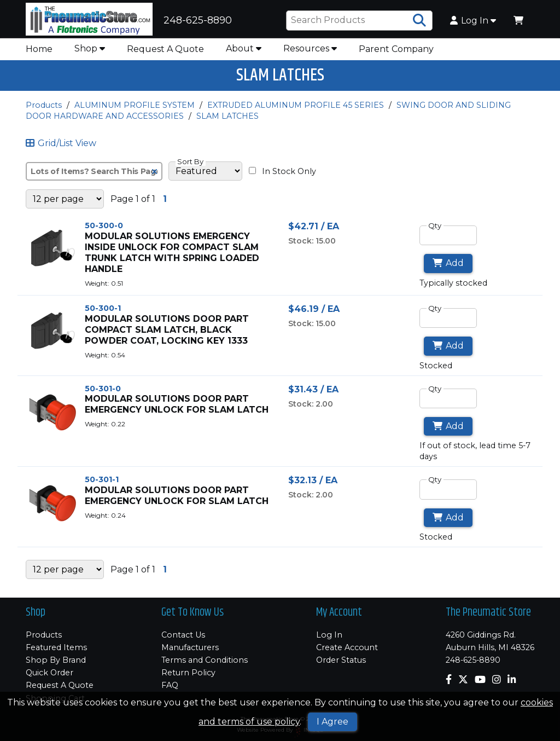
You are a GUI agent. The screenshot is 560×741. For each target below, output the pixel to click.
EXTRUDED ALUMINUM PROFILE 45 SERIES (296, 111)
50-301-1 (102, 485)
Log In (473, 24)
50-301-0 (103, 395)
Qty (435, 231)
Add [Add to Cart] (448, 270)
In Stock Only (282, 177)
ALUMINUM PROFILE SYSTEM (135, 111)
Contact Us (183, 635)
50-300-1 (103, 314)
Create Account (347, 647)
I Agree (332, 722)
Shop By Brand (56, 660)
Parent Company (396, 55)
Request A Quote (165, 55)
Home (39, 55)
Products (44, 111)
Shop (90, 54)
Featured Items (56, 647)
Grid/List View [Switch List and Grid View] (61, 149)
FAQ (170, 685)
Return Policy (188, 673)
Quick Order (49, 673)
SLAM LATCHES (227, 122)
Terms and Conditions (205, 660)
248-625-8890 (473, 660)
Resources (310, 54)
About (244, 54)
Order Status (341, 660)
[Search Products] (419, 24)
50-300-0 (104, 231)
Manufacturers (190, 647)
